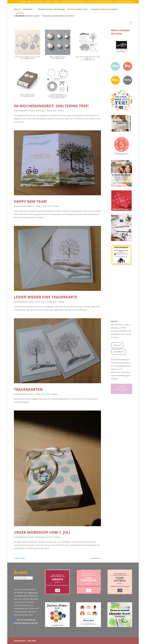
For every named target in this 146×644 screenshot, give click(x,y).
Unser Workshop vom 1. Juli (42, 532)
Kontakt (23, 2)
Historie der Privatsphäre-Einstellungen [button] (100, 2)
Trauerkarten (28, 389)
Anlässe (61, 111)
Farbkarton (117, 345)
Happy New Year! (30, 201)
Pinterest (57, 2)
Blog (16, 9)
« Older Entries (19, 558)
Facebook (49, 2)
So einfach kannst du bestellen (104, 9)
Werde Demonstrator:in (35, 2)
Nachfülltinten (119, 352)
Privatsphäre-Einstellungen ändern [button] (73, 2)
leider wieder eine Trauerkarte (46, 297)
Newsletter (28, 9)
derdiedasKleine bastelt (25, 111)
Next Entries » (96, 558)
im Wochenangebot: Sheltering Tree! (51, 106)
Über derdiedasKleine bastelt (27, 16)
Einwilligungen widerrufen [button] (123, 2)
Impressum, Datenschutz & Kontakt (58, 16)
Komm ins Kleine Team (78, 9)
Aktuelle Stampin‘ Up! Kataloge (51, 9)
